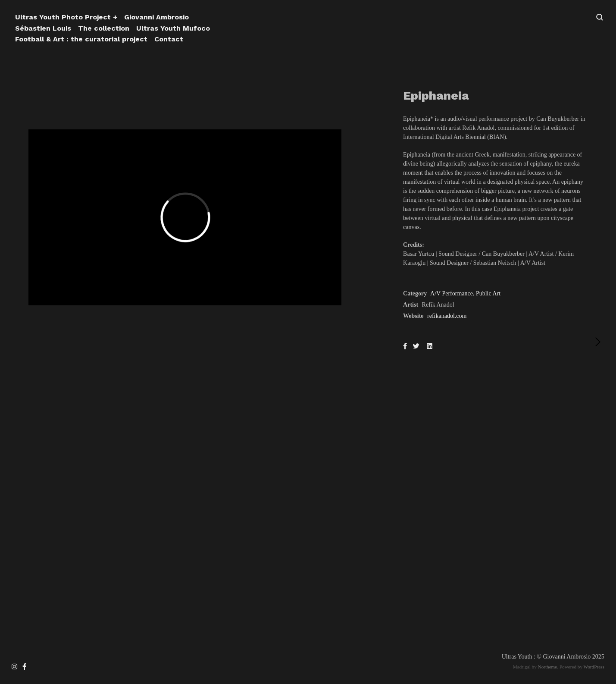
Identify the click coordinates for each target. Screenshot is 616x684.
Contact (169, 39)
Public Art (488, 293)
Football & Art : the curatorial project (81, 39)
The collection (104, 28)
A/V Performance (452, 293)
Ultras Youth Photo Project (63, 17)
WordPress (594, 667)
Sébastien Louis (43, 28)
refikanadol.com (447, 316)
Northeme (548, 667)
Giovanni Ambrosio (156, 17)
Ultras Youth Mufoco (173, 28)
